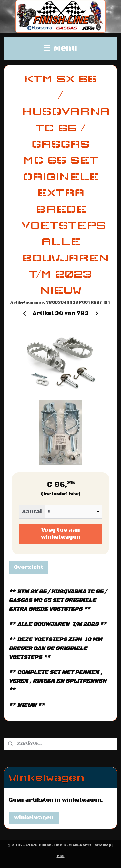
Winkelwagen (34, 818)
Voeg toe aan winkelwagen (61, 534)
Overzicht (29, 567)
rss (61, 856)
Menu (61, 48)
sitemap (103, 845)
